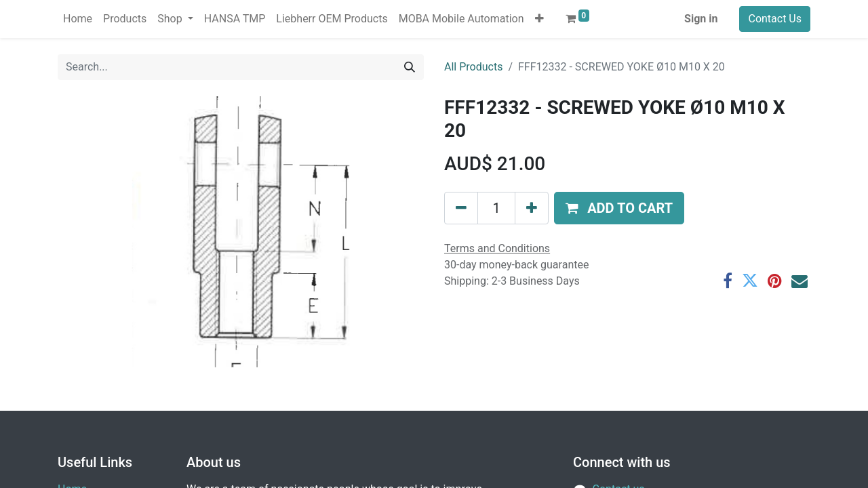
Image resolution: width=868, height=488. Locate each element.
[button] (539, 19)
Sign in (701, 19)
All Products (473, 67)
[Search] (410, 67)
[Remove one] (461, 208)
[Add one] (532, 208)
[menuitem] (78, 19)
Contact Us (775, 19)
